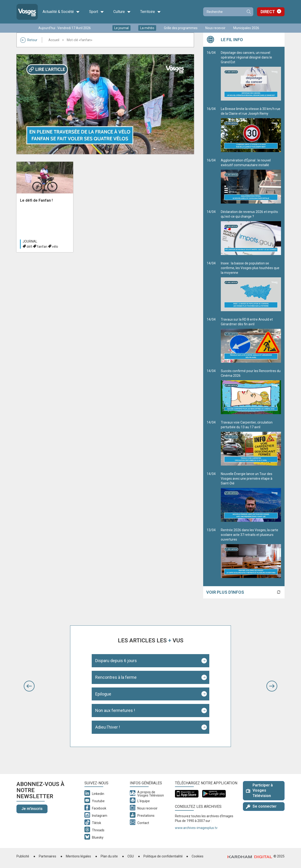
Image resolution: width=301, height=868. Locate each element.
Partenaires (48, 856)
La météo (147, 28)
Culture (122, 12)
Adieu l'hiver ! (108, 727)
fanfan (42, 247)
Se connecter (261, 806)
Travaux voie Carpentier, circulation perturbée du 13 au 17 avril (251, 443)
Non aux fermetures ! (115, 710)
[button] (29, 686)
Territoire (150, 12)
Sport (97, 12)
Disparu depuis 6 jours (116, 661)
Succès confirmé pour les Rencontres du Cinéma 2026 (251, 392)
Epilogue (103, 694)
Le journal (121, 28)
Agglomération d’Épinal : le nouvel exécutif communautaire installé (251, 181)
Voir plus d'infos (225, 592)
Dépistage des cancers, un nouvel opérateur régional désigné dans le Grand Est (251, 76)
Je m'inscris (32, 809)
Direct (268, 12)
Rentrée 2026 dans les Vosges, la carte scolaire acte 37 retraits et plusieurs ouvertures (251, 553)
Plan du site (109, 856)
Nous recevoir (215, 28)
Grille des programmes (181, 28)
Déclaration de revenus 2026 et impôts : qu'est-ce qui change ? (251, 232)
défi (29, 247)
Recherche (249, 12)
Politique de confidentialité (163, 856)
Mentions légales (78, 856)
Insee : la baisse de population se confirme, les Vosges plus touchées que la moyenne (251, 286)
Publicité (23, 856)
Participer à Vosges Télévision (259, 791)
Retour (29, 40)
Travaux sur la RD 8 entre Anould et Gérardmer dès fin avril (251, 340)
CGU (131, 856)
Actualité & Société (61, 12)
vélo (55, 247)
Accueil (54, 40)
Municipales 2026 (246, 28)
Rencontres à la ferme (116, 677)
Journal (30, 241)
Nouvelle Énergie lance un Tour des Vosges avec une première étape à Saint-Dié (251, 497)
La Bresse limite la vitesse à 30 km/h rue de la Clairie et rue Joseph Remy (251, 130)
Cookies (198, 856)
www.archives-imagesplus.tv (196, 828)
